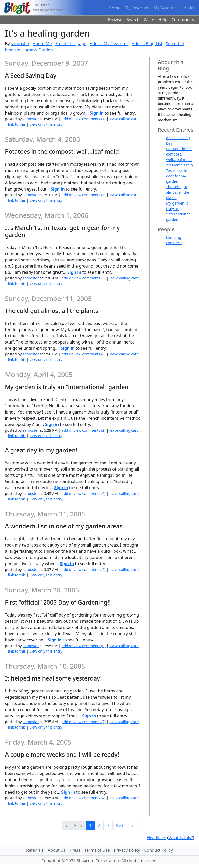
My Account (165, 8)
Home (115, 8)
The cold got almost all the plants (178, 192)
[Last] (132, 825)
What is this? (181, 838)
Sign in (97, 113)
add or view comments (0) (84, 493)
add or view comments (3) (84, 278)
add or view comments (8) (84, 354)
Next (120, 825)
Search (133, 20)
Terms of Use (97, 850)
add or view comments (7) (84, 119)
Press (75, 850)
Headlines (156, 838)
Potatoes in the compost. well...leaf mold (179, 154)
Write (149, 20)
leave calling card (124, 119)
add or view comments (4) (84, 798)
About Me (42, 44)
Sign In (187, 8)
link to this (17, 124)
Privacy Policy (127, 850)
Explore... (174, 243)
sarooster (20, 44)
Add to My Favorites (109, 44)
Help (163, 20)
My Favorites (137, 8)
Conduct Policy (158, 850)
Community (183, 20)
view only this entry (46, 124)
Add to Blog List (147, 44)
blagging (174, 237)
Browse (115, 20)
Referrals (35, 850)
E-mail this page (71, 44)
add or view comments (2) (84, 430)
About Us (57, 850)
